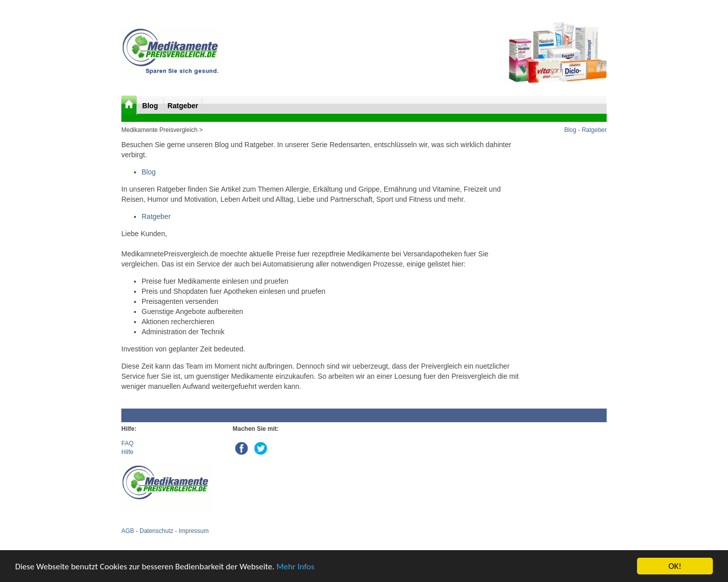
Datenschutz (156, 531)
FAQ (127, 443)
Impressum (193, 531)
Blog (151, 106)
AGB (128, 531)
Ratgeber (183, 106)
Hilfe (127, 452)
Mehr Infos (295, 567)
